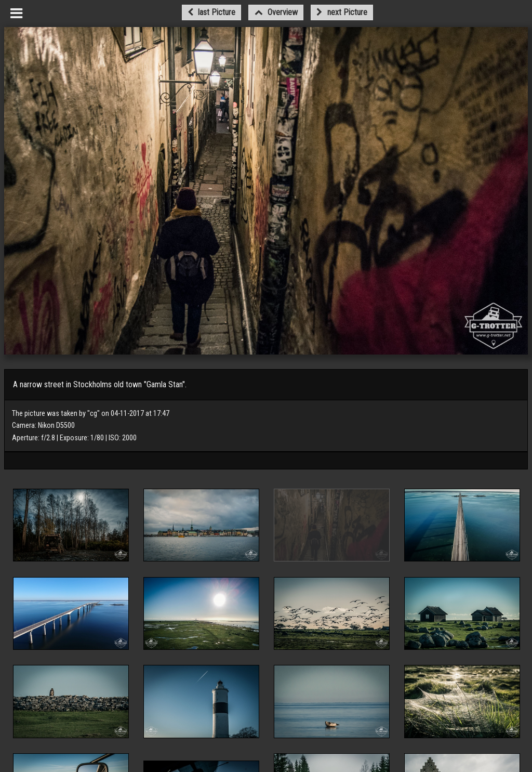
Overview (276, 12)
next (342, 12)
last (211, 12)
